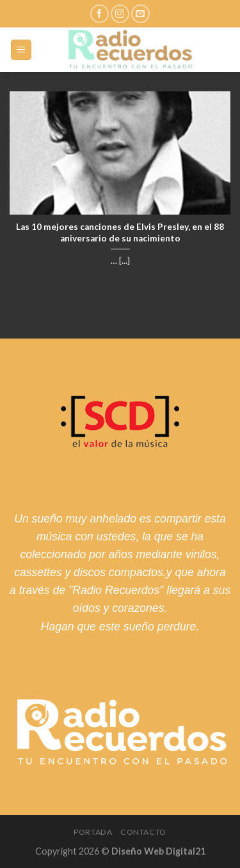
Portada (93, 832)
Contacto (143, 832)
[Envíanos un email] (140, 14)
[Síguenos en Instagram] (120, 14)
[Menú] (21, 50)
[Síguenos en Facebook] (100, 14)
